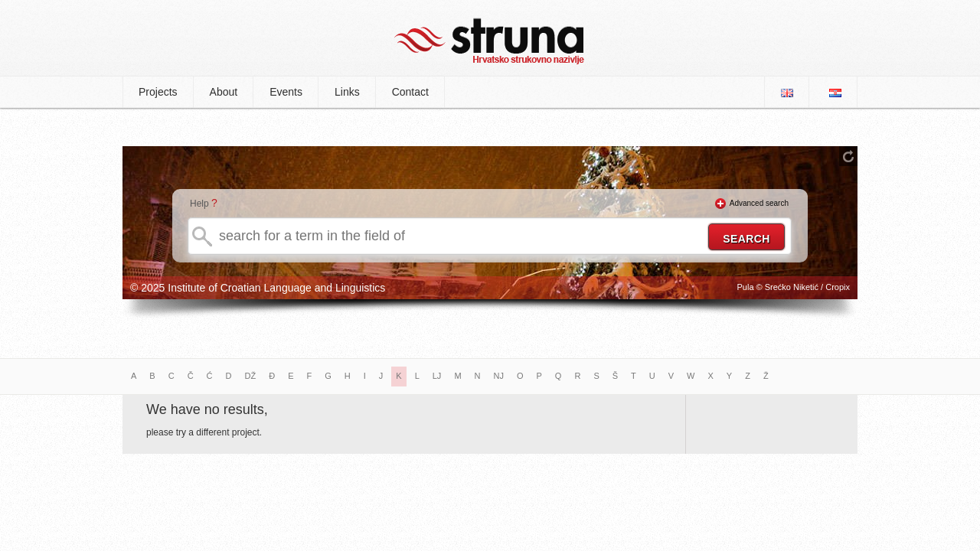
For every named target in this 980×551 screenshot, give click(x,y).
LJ (437, 376)
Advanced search (759, 203)
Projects (158, 92)
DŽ (251, 376)
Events (286, 92)
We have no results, (207, 409)
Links (347, 92)
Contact (410, 92)
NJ (499, 376)
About (224, 92)
